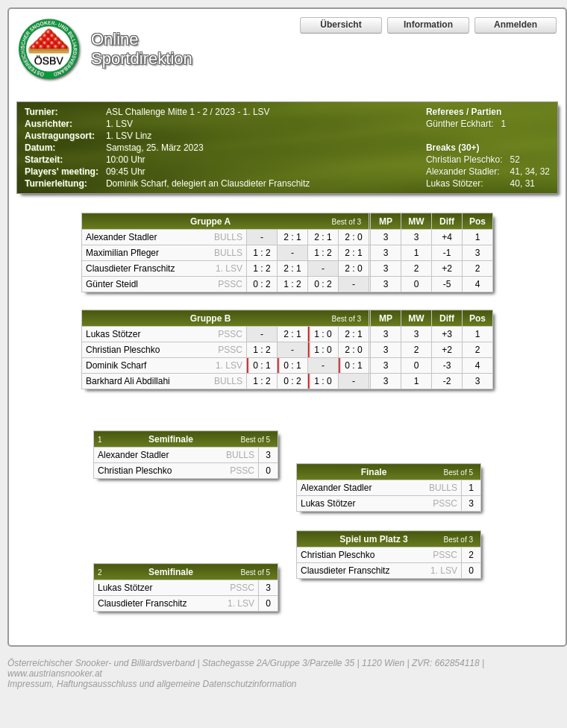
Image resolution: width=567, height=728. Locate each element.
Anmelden (516, 25)
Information (428, 25)
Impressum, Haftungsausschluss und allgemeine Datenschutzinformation (152, 684)
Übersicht (341, 25)
